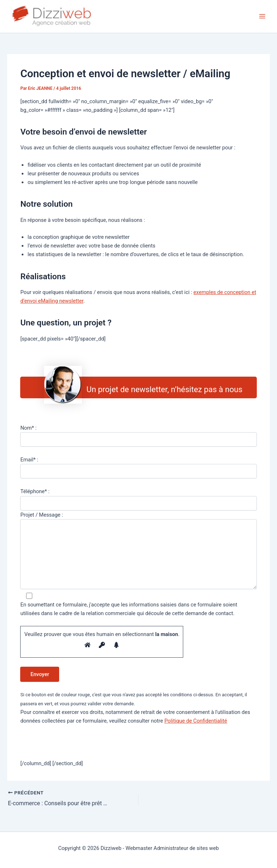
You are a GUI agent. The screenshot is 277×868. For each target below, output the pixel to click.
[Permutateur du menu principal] (262, 17)
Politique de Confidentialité (196, 721)
